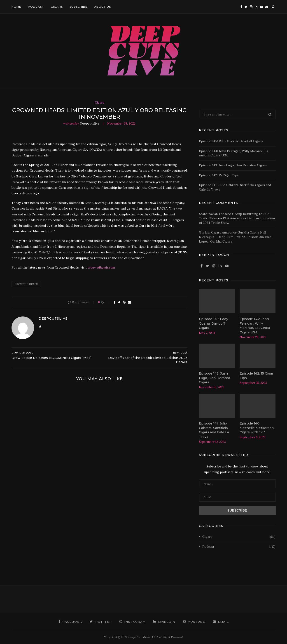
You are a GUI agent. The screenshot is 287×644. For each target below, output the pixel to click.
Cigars (99, 103)
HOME (16, 7)
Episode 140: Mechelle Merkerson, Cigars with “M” (257, 428)
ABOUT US (103, 7)
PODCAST (36, 7)
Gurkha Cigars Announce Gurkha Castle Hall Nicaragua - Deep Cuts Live (232, 235)
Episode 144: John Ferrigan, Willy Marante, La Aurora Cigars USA (255, 326)
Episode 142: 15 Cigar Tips (219, 175)
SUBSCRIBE (78, 7)
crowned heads (26, 284)
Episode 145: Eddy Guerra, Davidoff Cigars (231, 141)
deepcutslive (90, 123)
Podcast (239, 547)
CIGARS (57, 7)
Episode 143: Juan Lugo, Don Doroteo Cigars (233, 165)
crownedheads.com (101, 267)
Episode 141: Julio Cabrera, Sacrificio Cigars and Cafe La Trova (214, 430)
